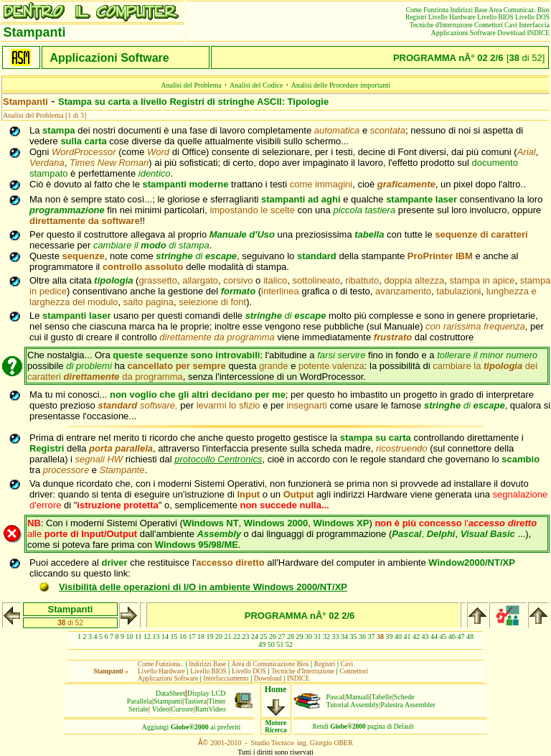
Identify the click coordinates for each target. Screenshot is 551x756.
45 (443, 636)
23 (246, 636)
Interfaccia (534, 25)
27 (282, 636)
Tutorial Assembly (353, 705)
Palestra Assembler (408, 705)
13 (156, 636)
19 (210, 636)
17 (192, 636)
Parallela (140, 701)
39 (390, 636)
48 (470, 636)
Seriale (138, 709)
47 (461, 636)
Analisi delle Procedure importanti (341, 85)
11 (138, 636)
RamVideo (211, 709)
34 (344, 636)
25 (264, 636)
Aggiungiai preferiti (192, 727)
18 (201, 636)
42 (416, 636)
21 (228, 636)
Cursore (182, 709)
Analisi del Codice (256, 85)
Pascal (336, 697)
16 (183, 636)
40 (398, 636)
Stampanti (168, 701)
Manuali (358, 697)
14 (165, 636)
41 (408, 636)
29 (300, 636)
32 (326, 636)
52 (289, 644)
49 (262, 644)
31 (318, 636)
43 (425, 636)
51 (280, 644)
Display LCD (207, 693)
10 (129, 636)
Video (161, 709)
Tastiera (196, 701)
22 (237, 636)
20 (219, 636)
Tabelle (382, 697)
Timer (217, 701)
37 (372, 636)
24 (255, 636)
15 (174, 636)
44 (434, 636)
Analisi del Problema (191, 85)
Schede (404, 697)
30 (309, 636)
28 (291, 636)
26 (273, 636)
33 (336, 636)
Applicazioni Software (463, 33)
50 (271, 644)
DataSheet (170, 693)
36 (362, 636)
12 (147, 636)
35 (354, 636)
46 (452, 636)
